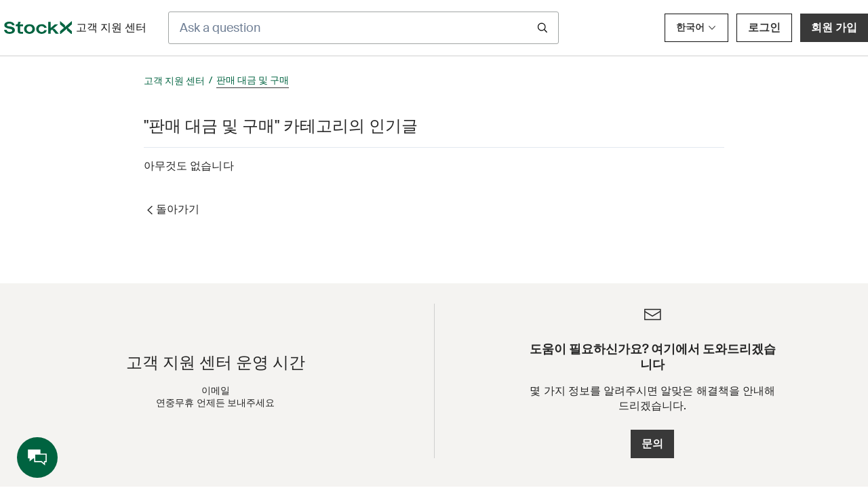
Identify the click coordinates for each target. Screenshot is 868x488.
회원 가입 (834, 27)
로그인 (764, 27)
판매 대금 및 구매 (253, 80)
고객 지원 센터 (174, 81)
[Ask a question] (363, 28)
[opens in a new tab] (38, 28)
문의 (652, 444)
